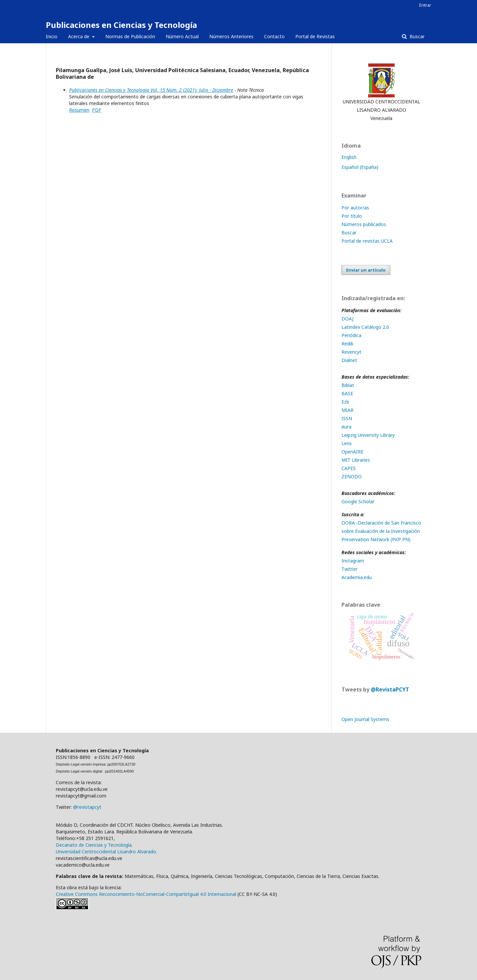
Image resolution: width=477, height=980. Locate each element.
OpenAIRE (352, 452)
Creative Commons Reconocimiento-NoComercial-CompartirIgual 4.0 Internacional (146, 894)
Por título (352, 216)
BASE (347, 393)
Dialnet (349, 360)
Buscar (416, 36)
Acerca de (79, 36)
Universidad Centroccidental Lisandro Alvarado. (106, 852)
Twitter (349, 569)
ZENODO (352, 477)
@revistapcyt (87, 807)
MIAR (347, 410)
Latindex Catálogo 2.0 (365, 327)
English (349, 157)
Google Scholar (358, 501)
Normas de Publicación (130, 36)
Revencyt (351, 352)
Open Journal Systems (365, 719)
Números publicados (364, 224)
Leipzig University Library (368, 435)
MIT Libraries (356, 460)
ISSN (347, 418)
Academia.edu (357, 577)
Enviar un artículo (366, 270)
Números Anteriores (231, 36)
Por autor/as (355, 208)
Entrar (425, 5)
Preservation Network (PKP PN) (376, 539)
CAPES (349, 468)
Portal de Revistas (315, 36)
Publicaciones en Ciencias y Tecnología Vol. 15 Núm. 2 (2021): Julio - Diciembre (151, 90)
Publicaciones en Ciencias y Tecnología (121, 25)
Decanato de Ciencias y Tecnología (94, 845)
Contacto (274, 36)
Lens (347, 443)
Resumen (79, 110)
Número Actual (182, 36)
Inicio (52, 36)
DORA (348, 523)
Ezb (345, 402)
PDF (97, 110)
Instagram (353, 561)
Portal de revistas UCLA (367, 241)
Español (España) (360, 167)
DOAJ (348, 319)
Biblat (348, 385)
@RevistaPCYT (390, 689)
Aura (346, 427)
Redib (348, 344)
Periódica (351, 335)
